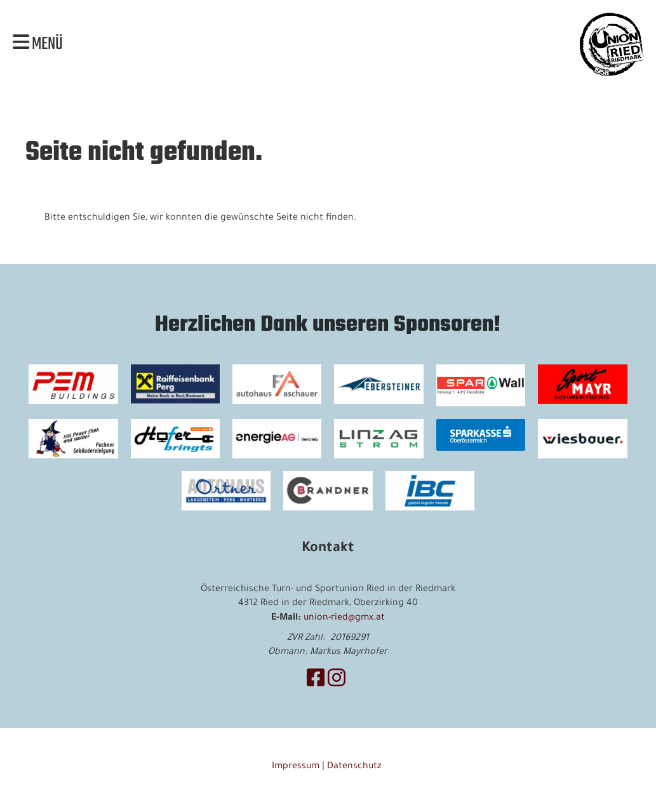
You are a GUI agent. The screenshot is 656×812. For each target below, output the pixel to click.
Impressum (296, 767)
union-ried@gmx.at (344, 618)
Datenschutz (356, 767)
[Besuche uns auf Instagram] (337, 682)
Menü (38, 44)
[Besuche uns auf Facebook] (316, 682)
